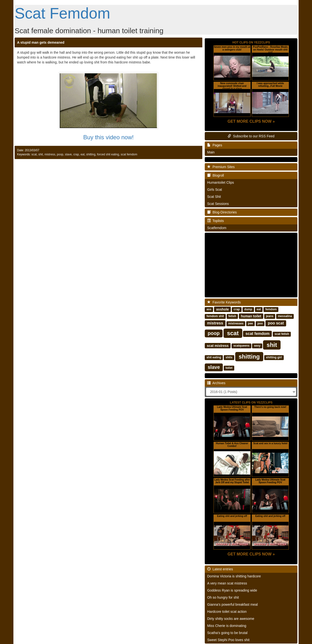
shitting (91, 154)
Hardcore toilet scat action (227, 612)
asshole (223, 309)
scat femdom (129, 154)
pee (250, 323)
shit (41, 154)
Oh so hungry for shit (223, 597)
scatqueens (241, 346)
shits (229, 357)
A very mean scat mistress (227, 583)
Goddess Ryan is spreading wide (232, 590)
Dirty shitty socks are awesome (231, 619)
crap (76, 154)
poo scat (276, 323)
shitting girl (274, 357)
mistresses (236, 323)
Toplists (215, 221)
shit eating (214, 357)
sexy (257, 346)
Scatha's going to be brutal (227, 633)
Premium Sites (221, 167)
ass (209, 309)
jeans (270, 316)
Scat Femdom (62, 13)
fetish (232, 316)
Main (211, 152)
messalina (285, 316)
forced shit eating (108, 154)
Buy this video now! (109, 137)
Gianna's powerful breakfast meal (232, 604)
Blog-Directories (222, 212)
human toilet (251, 316)
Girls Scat (215, 190)
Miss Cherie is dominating (227, 626)
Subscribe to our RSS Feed (251, 136)
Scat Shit (214, 197)
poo (260, 323)
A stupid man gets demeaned (41, 42)
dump (248, 309)
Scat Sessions (218, 204)
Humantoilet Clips (221, 182)
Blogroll (215, 175)
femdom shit (215, 316)
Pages (215, 145)
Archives (216, 383)
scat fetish (282, 334)
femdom (271, 309)
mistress (50, 154)
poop (60, 154)
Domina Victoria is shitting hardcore (234, 576)
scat (34, 154)
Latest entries (220, 569)
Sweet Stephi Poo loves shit (228, 640)
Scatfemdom (217, 228)
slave (68, 154)
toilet (229, 368)
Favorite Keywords (224, 302)
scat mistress (218, 345)
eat (83, 154)
